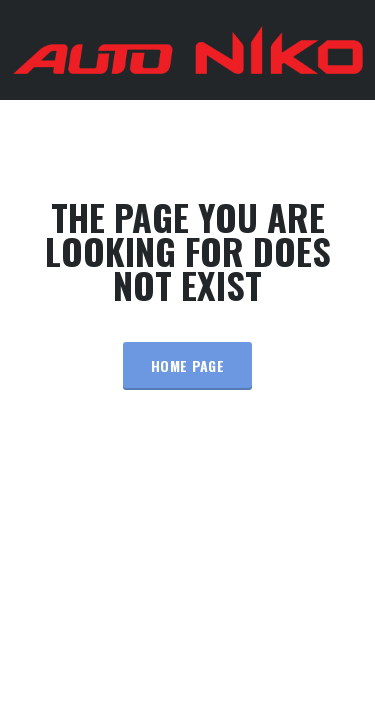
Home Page (187, 365)
